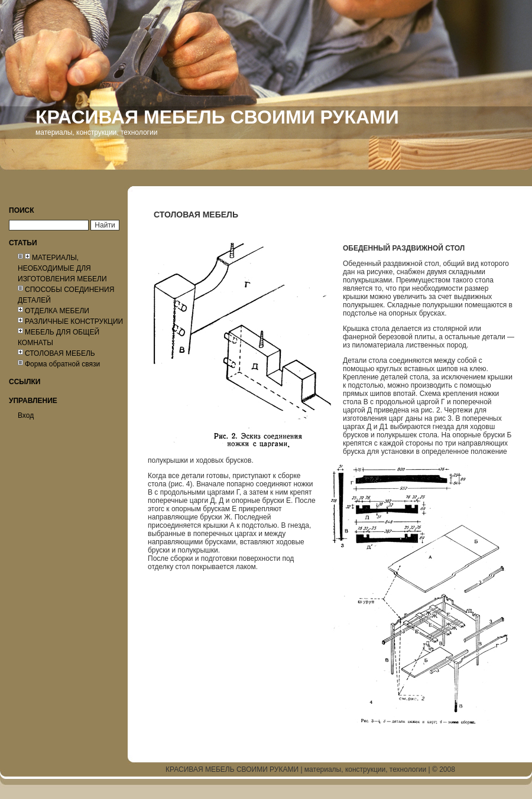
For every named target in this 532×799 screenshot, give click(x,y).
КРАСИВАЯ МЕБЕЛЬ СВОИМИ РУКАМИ (232, 769)
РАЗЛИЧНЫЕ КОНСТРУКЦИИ (74, 321)
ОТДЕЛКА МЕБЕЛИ (57, 311)
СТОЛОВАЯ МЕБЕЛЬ (60, 353)
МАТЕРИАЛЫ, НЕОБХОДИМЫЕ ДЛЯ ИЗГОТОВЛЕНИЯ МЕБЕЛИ (62, 268)
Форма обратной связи (62, 364)
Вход (26, 415)
